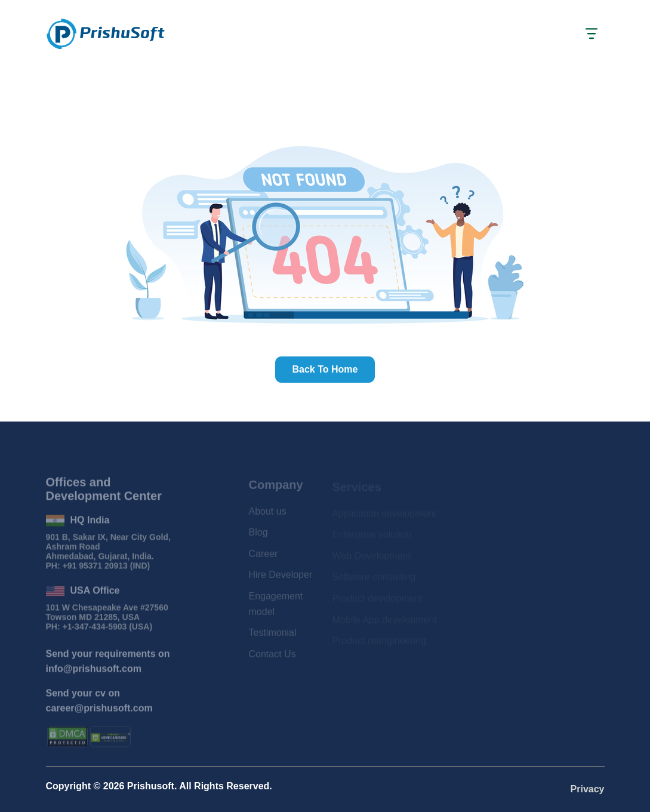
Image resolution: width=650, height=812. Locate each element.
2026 (114, 786)
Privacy (588, 789)
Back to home (325, 369)
